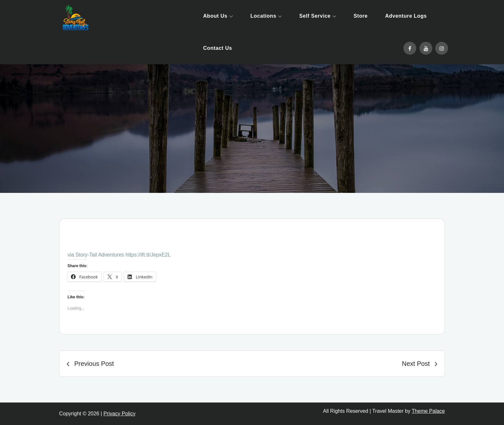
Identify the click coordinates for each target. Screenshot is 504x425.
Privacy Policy (120, 414)
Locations (266, 16)
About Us (218, 16)
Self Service (318, 16)
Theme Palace (428, 411)
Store (361, 16)
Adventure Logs (406, 16)
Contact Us (218, 48)
